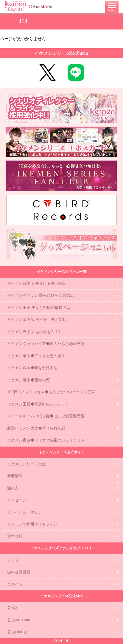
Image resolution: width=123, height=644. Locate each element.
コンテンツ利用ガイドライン (32, 524)
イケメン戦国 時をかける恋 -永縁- (37, 283)
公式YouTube (19, 620)
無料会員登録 (19, 572)
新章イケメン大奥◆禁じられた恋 (36, 428)
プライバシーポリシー (27, 512)
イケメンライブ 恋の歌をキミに (35, 332)
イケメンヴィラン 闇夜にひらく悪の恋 (41, 295)
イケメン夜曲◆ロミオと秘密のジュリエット (46, 440)
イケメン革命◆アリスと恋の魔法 (36, 356)
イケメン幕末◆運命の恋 (28, 380)
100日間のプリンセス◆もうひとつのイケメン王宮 (51, 392)
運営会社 (15, 536)
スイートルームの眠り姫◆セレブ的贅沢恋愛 (46, 416)
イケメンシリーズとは (27, 464)
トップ (13, 560)
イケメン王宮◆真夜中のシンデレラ (38, 404)
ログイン (15, 584)
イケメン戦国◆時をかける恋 (32, 368)
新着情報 (15, 476)
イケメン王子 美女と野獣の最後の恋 (39, 308)
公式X (12, 608)
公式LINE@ (17, 632)
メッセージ (17, 500)
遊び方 (13, 488)
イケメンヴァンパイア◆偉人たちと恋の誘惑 (46, 344)
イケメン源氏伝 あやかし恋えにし (37, 319)
